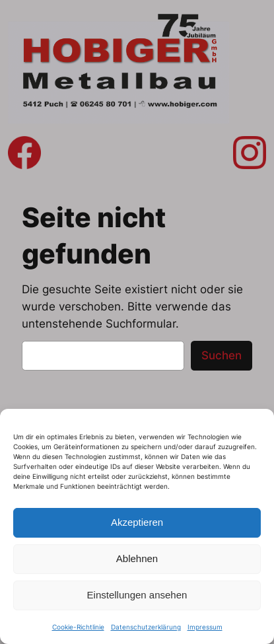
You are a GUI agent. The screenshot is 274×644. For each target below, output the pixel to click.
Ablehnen (137, 558)
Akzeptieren (137, 522)
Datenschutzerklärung (146, 627)
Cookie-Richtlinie (78, 627)
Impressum (205, 627)
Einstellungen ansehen (137, 595)
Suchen (222, 355)
